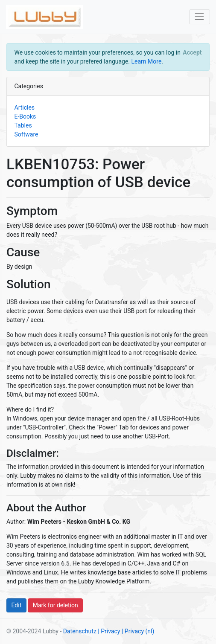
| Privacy (109, 631)
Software (26, 134)
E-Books (25, 116)
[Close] (192, 52)
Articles (25, 107)
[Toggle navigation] (200, 17)
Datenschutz (80, 631)
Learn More (147, 61)
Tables (23, 125)
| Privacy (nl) (138, 631)
